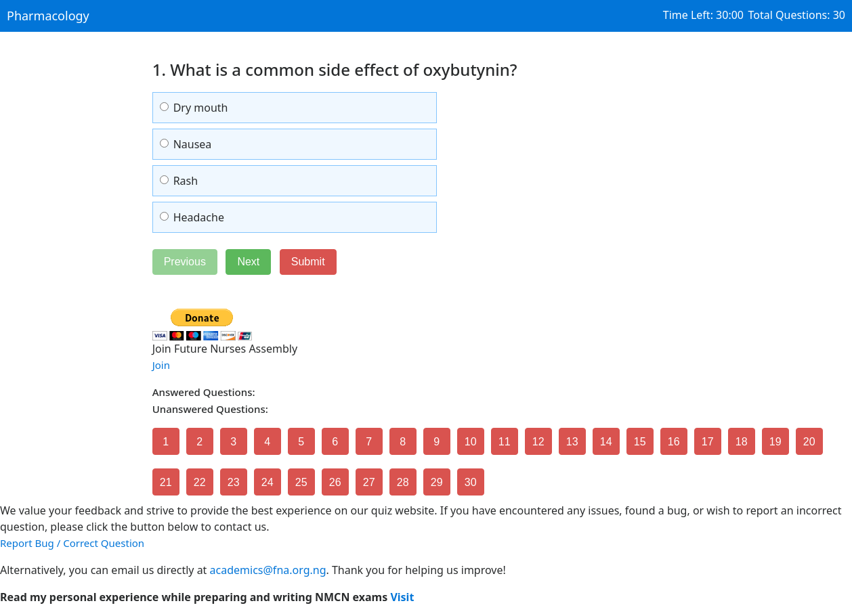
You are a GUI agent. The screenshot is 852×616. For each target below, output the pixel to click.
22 (200, 482)
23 (234, 482)
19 (775, 442)
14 (606, 442)
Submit (308, 262)
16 (674, 442)
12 (538, 442)
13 (572, 442)
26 (335, 482)
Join (161, 365)
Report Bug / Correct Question (72, 543)
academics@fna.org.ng (268, 570)
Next (248, 262)
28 (403, 482)
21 (166, 482)
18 (742, 442)
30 (471, 482)
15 (640, 442)
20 (809, 442)
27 (369, 482)
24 (268, 482)
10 (471, 442)
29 (437, 482)
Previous (185, 262)
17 (708, 442)
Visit (402, 597)
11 (505, 442)
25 (301, 482)
